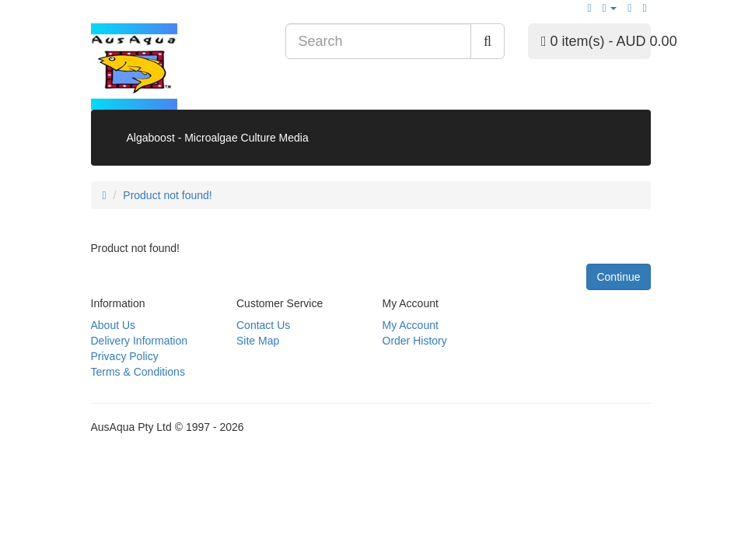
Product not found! (167, 195)
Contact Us (263, 325)
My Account (411, 325)
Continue (618, 277)
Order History (415, 341)
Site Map (258, 341)
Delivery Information (140, 341)
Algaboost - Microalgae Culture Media (218, 138)
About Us (114, 325)
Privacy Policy (125, 356)
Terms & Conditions (138, 372)
